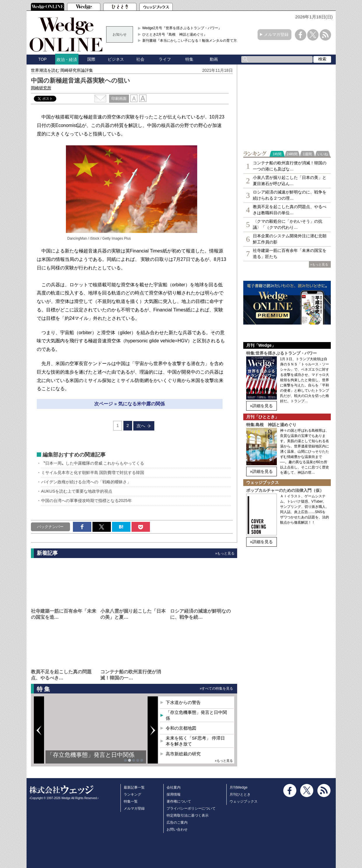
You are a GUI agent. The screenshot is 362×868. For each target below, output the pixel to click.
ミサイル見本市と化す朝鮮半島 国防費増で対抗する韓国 (93, 473)
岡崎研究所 (41, 88)
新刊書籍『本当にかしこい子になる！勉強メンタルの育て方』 (191, 41)
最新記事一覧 (134, 787)
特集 (189, 59)
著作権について (179, 801)
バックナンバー (50, 527)
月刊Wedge (239, 787)
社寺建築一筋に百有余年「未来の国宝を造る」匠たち (290, 253)
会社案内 (174, 787)
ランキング (132, 794)
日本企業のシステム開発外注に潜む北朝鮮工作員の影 (290, 239)
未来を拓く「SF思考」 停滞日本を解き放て (195, 741)
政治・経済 (67, 60)
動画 (214, 59)
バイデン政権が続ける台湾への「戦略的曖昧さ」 (86, 482)
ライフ (165, 59)
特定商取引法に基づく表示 (188, 815)
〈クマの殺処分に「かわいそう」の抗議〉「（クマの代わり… (288, 224)
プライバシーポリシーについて (191, 808)
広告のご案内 (177, 822)
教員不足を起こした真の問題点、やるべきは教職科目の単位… (290, 210)
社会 (140, 59)
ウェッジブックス (244, 801)
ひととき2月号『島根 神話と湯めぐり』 (175, 34)
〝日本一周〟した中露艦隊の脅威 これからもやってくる (93, 463)
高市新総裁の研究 (183, 754)
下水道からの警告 (183, 702)
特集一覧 (131, 801)
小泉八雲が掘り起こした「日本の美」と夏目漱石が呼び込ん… (290, 181)
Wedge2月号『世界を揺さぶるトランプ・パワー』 (182, 28)
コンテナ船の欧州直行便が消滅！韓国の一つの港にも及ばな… (290, 166)
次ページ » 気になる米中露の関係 (130, 404)
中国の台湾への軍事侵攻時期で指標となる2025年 (86, 501)
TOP (42, 59)
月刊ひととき (240, 794)
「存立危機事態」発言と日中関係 (91, 755)
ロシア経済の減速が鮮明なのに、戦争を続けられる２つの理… (290, 195)
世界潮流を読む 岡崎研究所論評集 (62, 70)
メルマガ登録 (276, 34)
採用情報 (174, 794)
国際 (91, 59)
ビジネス (116, 59)
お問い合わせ (177, 829)
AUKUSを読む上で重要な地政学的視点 (77, 491)
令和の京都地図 (181, 728)
